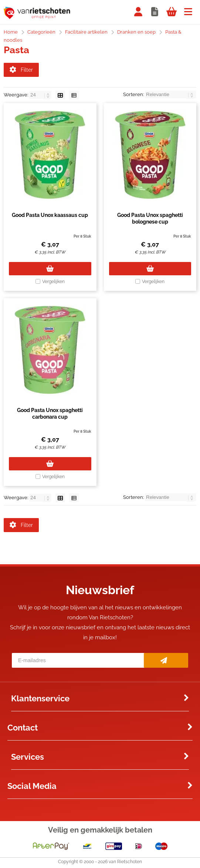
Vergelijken (53, 283)
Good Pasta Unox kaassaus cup (50, 216)
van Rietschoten (125, 864)
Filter (21, 70)
